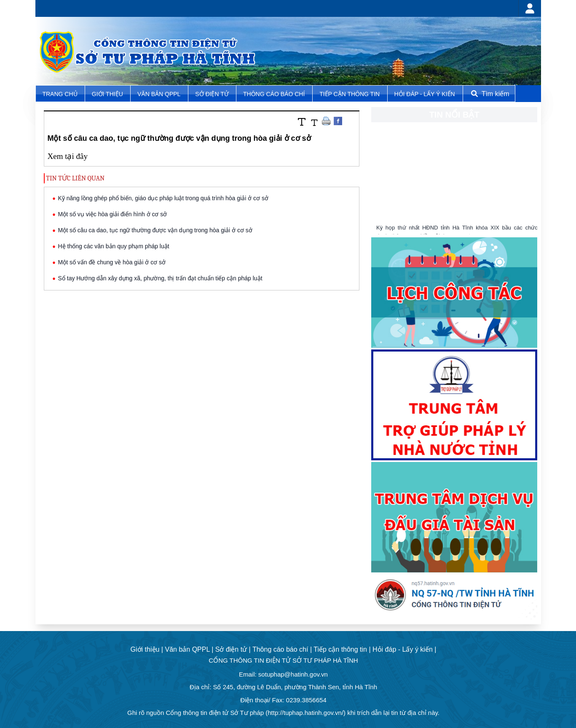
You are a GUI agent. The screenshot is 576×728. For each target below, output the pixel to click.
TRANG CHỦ (60, 94)
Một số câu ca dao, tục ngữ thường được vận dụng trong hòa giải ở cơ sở (155, 230)
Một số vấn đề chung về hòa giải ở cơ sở (112, 262)
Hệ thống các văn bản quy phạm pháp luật (114, 246)
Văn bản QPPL (159, 94)
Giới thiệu (108, 94)
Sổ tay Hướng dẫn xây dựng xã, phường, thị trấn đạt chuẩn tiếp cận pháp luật (160, 278)
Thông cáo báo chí (274, 94)
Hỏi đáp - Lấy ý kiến (424, 94)
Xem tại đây (68, 156)
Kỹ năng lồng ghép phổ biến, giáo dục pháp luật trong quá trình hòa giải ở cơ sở (163, 198)
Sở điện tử (213, 94)
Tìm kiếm (489, 94)
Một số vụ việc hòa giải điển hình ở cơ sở (113, 214)
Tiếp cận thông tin (350, 94)
